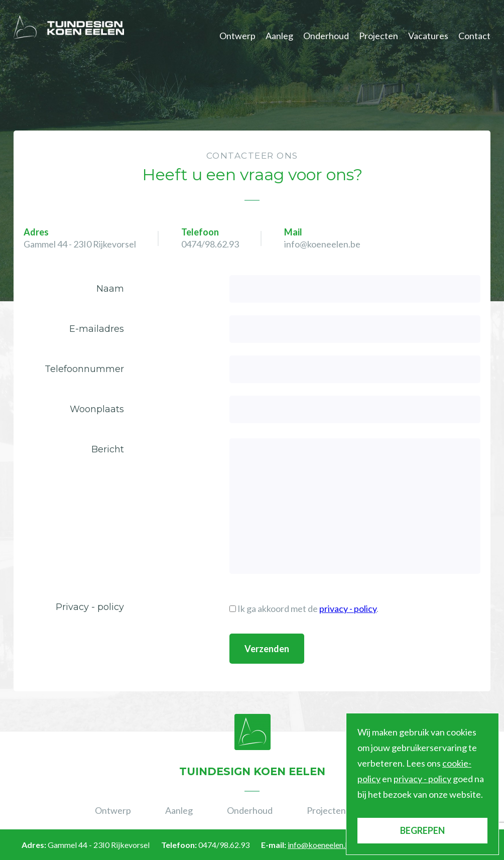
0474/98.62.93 (210, 244)
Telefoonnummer (84, 369)
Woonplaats (97, 409)
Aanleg (279, 36)
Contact (474, 36)
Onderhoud (326, 36)
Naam (110, 289)
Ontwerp (237, 36)
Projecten (379, 36)
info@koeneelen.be (322, 244)
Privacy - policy (90, 607)
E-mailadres (97, 329)
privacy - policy (348, 608)
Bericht (108, 449)
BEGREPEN (422, 830)
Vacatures (428, 36)
